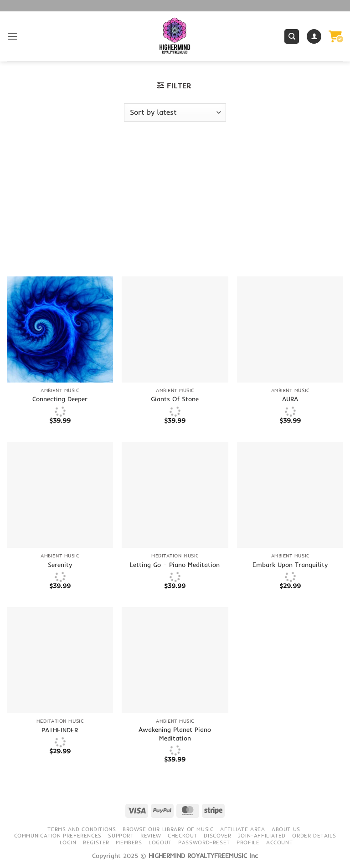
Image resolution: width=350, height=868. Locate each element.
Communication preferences (58, 835)
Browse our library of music (168, 829)
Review (151, 835)
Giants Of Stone (175, 399)
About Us (286, 829)
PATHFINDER (60, 730)
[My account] (314, 37)
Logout (160, 842)
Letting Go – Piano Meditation (175, 565)
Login (68, 842)
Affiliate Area (243, 829)
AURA (290, 399)
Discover (217, 835)
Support (121, 835)
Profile (248, 842)
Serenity (60, 565)
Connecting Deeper (60, 399)
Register (96, 842)
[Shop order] (175, 112)
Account (279, 842)
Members (129, 842)
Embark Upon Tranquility (290, 565)
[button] (12, 36)
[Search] (292, 37)
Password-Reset (204, 842)
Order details (314, 835)
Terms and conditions (82, 829)
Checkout (183, 835)
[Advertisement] (175, 208)
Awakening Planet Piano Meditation (175, 734)
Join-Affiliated (262, 835)
